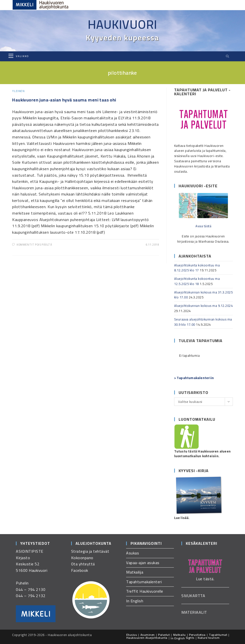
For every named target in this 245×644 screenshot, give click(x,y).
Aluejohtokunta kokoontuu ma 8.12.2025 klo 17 (197, 268)
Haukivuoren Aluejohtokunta (147, 638)
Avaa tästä (203, 226)
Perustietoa (197, 635)
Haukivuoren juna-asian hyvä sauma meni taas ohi (64, 100)
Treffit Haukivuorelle (145, 591)
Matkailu (179, 635)
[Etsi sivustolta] (228, 56)
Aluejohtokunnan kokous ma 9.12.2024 (204, 306)
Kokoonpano (82, 558)
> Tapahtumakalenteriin (194, 378)
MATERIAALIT (194, 612)
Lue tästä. (205, 579)
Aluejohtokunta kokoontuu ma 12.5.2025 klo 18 (197, 281)
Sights (190, 638)
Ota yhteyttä (83, 564)
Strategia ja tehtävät (90, 551)
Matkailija (135, 572)
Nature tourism (209, 638)
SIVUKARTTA (193, 596)
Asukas (133, 553)
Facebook (80, 570)
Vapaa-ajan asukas (143, 563)
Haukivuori (123, 24)
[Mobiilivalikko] (19, 56)
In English (135, 601)
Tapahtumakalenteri (144, 582)
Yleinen (18, 91)
